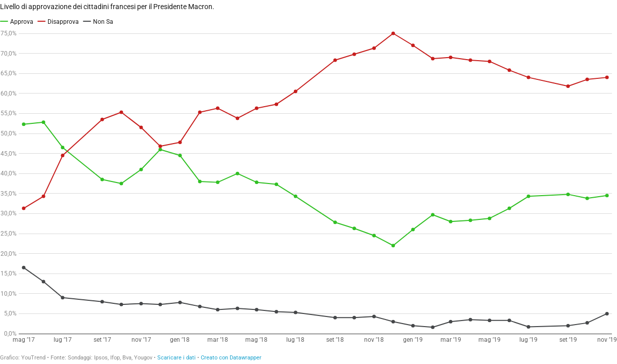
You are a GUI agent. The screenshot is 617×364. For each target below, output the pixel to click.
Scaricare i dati (177, 358)
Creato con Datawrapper (231, 358)
